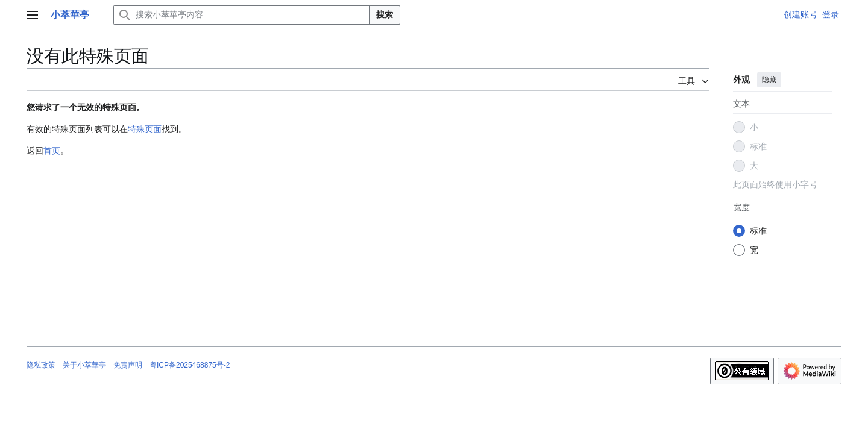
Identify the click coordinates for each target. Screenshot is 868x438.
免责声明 (128, 365)
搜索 (385, 14)
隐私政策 (41, 365)
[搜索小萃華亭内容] (241, 15)
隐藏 (769, 80)
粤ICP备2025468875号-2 (190, 365)
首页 (52, 151)
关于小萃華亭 (84, 365)
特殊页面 (145, 129)
